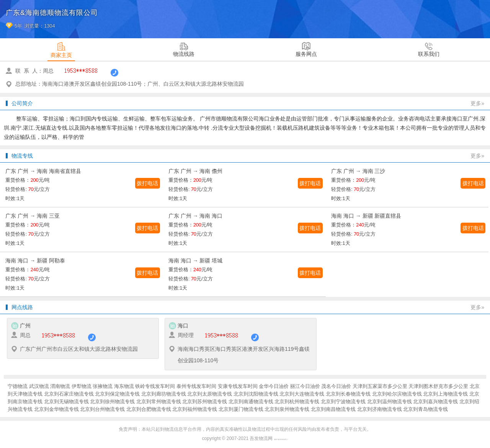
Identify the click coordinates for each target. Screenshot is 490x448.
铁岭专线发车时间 (155, 386)
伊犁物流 (82, 386)
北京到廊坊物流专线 (164, 394)
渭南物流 (60, 386)
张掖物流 (103, 386)
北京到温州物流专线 (390, 402)
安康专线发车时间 (238, 386)
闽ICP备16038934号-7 (281, 440)
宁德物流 (18, 386)
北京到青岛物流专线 (425, 409)
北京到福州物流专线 (195, 409)
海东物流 (124, 386)
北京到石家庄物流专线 (69, 394)
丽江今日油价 (305, 386)
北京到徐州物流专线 (112, 402)
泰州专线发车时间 (196, 386)
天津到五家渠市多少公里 (380, 386)
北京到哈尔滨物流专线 (397, 394)
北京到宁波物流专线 (343, 402)
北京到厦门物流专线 (241, 409)
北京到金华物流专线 (56, 409)
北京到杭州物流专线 (297, 402)
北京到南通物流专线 (251, 402)
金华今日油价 (274, 386)
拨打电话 (147, 183)
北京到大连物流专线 (302, 394)
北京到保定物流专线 (117, 394)
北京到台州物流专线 (102, 409)
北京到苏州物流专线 (205, 402)
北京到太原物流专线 (210, 394)
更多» (477, 103)
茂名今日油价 (336, 386)
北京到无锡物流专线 (66, 402)
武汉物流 (39, 386)
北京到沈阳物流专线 (256, 394)
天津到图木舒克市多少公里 (438, 386)
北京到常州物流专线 (159, 402)
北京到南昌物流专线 (333, 409)
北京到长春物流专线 (348, 394)
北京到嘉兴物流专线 (435, 402)
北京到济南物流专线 (380, 409)
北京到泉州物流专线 (287, 409)
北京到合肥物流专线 (149, 409)
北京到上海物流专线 (445, 394)
